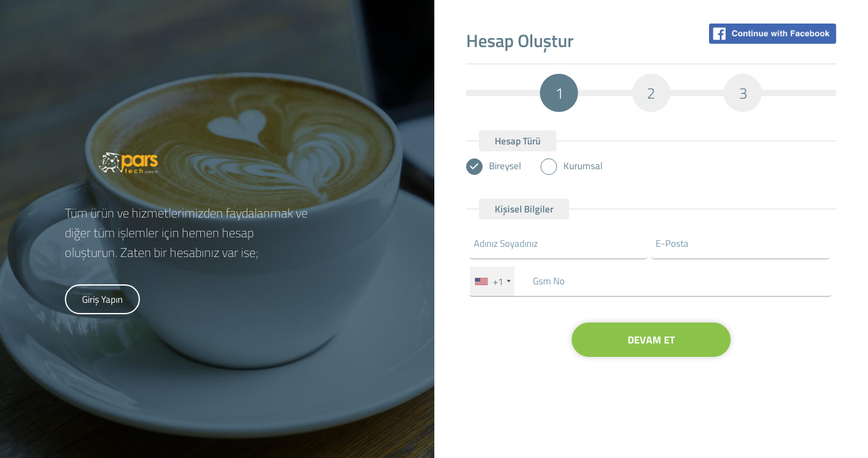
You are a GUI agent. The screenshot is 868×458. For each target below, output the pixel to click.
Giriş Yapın (102, 299)
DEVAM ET (651, 340)
